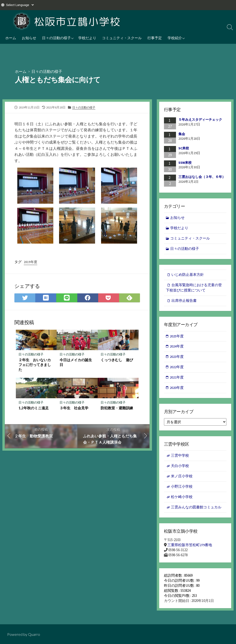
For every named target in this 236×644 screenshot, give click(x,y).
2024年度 (177, 348)
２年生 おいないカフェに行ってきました (35, 365)
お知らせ (29, 38)
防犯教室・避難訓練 (117, 408)
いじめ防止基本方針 (188, 275)
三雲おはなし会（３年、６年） (202, 177)
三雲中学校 (180, 458)
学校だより (87, 38)
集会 (182, 134)
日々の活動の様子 (56, 38)
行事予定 (155, 38)
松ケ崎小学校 (182, 500)
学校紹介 (175, 38)
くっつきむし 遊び (117, 360)
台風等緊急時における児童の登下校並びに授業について (194, 289)
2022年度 (177, 369)
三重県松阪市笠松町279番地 (190, 548)
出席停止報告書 (184, 302)
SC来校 (184, 148)
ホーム (11, 38)
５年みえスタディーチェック (200, 120)
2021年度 (177, 379)
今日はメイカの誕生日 (76, 362)
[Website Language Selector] (20, 5)
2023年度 (177, 358)
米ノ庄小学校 (182, 479)
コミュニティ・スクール (122, 38)
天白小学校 (180, 468)
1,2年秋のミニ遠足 (34, 408)
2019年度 (30, 262)
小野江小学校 (182, 489)
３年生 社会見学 (74, 408)
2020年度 (177, 390)
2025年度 (177, 338)
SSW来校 (185, 163)
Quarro (34, 634)
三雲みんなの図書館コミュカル (196, 510)
